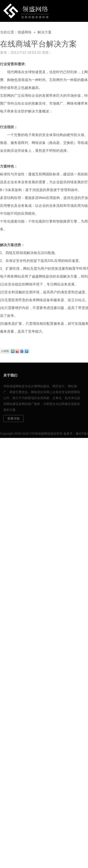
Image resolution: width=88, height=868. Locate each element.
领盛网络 (25, 32)
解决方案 (45, 32)
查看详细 (13, 418)
